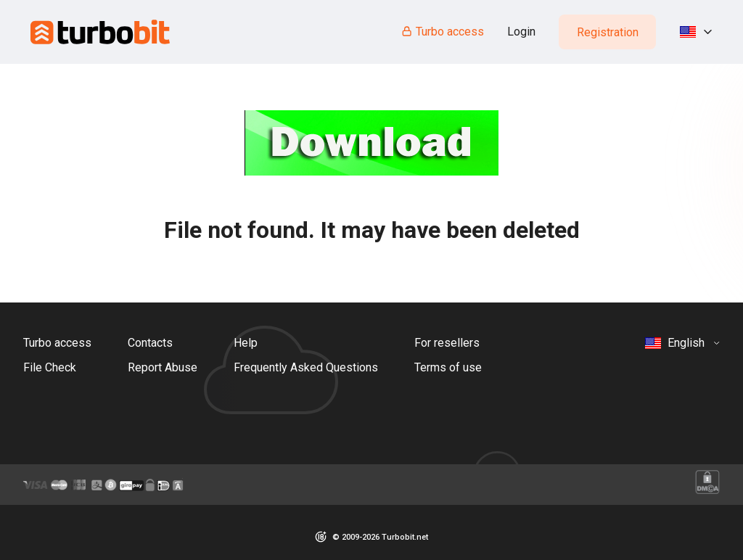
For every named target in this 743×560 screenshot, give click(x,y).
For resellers (447, 343)
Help (246, 343)
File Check (50, 367)
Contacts (150, 343)
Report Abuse (163, 367)
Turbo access (442, 32)
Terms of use (448, 367)
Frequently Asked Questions (306, 367)
